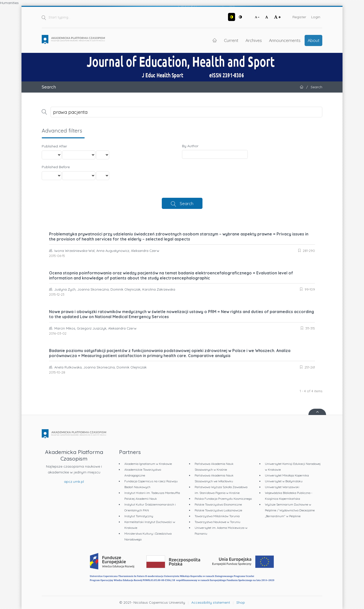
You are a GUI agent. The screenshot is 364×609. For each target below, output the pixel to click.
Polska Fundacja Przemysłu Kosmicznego (223, 499)
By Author (190, 146)
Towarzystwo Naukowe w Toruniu (218, 522)
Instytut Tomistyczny (139, 516)
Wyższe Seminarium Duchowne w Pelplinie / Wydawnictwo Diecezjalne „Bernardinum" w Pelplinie (290, 510)
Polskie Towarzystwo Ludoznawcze (218, 510)
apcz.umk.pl (74, 482)
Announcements (285, 40)
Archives (254, 40)
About (314, 40)
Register (299, 17)
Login (316, 17)
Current (231, 40)
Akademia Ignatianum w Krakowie (148, 464)
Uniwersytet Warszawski (282, 487)
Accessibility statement (211, 602)
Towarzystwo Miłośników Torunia (217, 516)
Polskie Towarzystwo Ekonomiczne (218, 504)
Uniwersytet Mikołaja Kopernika (287, 475)
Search (187, 203)
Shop (241, 602)
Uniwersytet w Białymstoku (284, 481)
